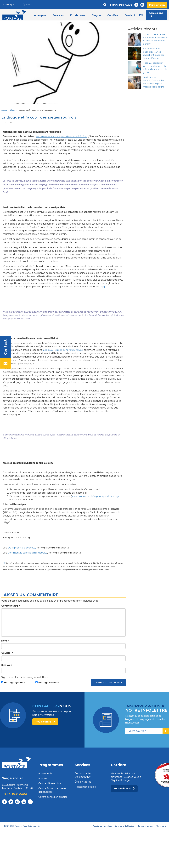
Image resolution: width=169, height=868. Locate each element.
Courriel (7, 653)
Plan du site (161, 826)
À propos (40, 15)
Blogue (96, 15)
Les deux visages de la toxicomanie (63, 350)
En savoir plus (124, 789)
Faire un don (157, 5)
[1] (104, 287)
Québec (27, 5)
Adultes (43, 778)
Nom (5, 641)
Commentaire (11, 606)
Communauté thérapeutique (83, 775)
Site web (7, 665)
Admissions (156, 15)
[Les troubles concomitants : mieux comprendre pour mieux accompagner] (135, 82)
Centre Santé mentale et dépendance (53, 790)
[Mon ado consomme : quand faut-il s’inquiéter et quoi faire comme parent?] (135, 39)
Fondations (78, 15)
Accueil (5, 110)
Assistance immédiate (102, 826)
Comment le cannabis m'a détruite (28, 553)
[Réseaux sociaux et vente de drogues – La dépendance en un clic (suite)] (135, 68)
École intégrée (83, 782)
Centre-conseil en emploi (53, 797)
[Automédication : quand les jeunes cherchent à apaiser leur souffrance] (135, 54)
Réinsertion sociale (85, 787)
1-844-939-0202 (121, 5)
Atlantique (9, 5)
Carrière (113, 15)
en (141, 15)
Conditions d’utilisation (125, 826)
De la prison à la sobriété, (22, 548)
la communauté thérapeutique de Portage (96, 496)
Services (58, 15)
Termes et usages (145, 826)
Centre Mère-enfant (50, 783)
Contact (130, 15)
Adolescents (45, 773)
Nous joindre (45, 722)
